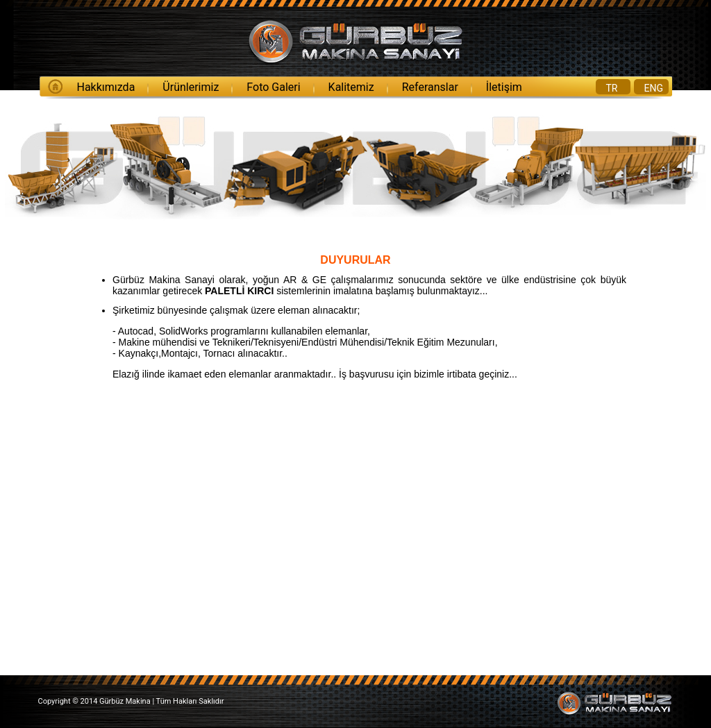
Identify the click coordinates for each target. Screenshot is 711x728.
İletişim (504, 87)
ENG (654, 88)
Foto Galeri (273, 87)
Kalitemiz (351, 87)
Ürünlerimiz (191, 87)
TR (612, 88)
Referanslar (430, 87)
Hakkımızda (106, 87)
